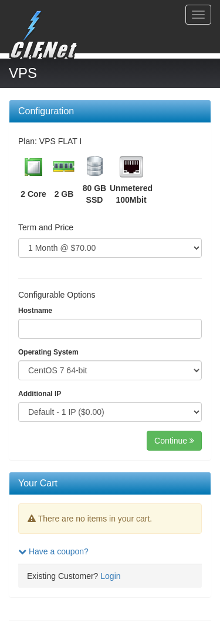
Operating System (48, 352)
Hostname (35, 311)
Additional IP (40, 394)
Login (110, 576)
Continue (174, 441)
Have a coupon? (53, 551)
